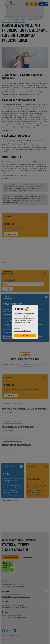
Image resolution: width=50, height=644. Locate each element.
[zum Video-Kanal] (27, 4)
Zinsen (40, 88)
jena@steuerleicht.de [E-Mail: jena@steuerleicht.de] (20, 587)
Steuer (27, 94)
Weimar (27, 198)
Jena (15, 198)
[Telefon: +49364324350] (7, 607)
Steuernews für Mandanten (23, 17)
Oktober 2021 (39, 17)
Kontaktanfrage (8, 203)
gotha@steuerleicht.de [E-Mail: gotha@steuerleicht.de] (20, 618)
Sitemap (22, 636)
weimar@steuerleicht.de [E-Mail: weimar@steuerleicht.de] (21, 607)
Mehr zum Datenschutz (20, 325)
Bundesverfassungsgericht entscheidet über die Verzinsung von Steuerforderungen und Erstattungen (22, 21)
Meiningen (20, 198)
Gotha (34, 198)
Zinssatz (24, 83)
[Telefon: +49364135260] (7, 587)
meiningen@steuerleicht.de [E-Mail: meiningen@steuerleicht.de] (22, 597)
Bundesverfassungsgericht (13, 105)
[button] (36, 4)
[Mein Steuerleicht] (31, 4)
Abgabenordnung (32, 86)
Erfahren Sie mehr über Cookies (22, 331)
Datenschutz (14, 636)
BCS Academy (6, 17)
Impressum (5, 636)
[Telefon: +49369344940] (7, 597)
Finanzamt (43, 166)
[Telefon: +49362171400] (7, 618)
